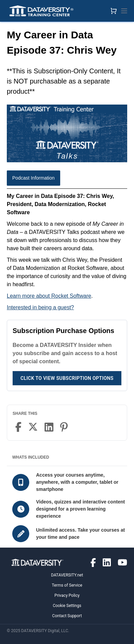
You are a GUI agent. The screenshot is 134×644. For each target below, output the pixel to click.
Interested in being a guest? (40, 307)
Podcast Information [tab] (33, 178)
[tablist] (67, 180)
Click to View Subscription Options (67, 378)
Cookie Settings (67, 606)
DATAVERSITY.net (67, 575)
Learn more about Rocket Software (49, 296)
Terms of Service (67, 585)
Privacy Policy (67, 595)
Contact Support (67, 616)
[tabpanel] (67, 252)
